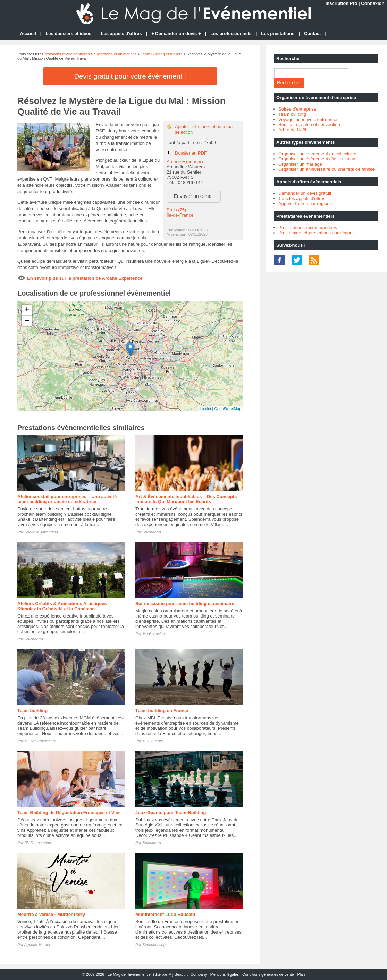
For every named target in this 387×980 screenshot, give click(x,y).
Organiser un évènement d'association (317, 159)
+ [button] (27, 310)
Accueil (28, 33)
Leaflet (205, 409)
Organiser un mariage (300, 164)
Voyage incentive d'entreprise (308, 119)
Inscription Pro (342, 3)
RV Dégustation (38, 843)
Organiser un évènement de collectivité (317, 154)
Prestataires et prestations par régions (317, 233)
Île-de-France (180, 215)
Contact (312, 33)
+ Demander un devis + (176, 33)
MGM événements (40, 741)
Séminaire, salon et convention (309, 125)
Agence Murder (37, 945)
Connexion (373, 3)
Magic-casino (154, 634)
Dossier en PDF (191, 153)
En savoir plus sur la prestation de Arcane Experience (85, 278)
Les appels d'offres (121, 33)
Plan (301, 974)
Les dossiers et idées (68, 33)
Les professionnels (231, 33)
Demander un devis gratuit (305, 193)
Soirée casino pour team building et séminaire (185, 603)
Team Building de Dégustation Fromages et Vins (69, 812)
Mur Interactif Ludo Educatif (165, 914)
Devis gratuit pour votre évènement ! (130, 76)
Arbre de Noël (292, 130)
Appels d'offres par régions (305, 204)
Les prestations (278, 33)
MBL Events (153, 741)
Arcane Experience (186, 162)
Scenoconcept (154, 945)
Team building (32, 711)
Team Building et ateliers (162, 54)
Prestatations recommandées (308, 227)
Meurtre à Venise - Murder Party (51, 914)
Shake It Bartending (41, 532)
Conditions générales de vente (268, 974)
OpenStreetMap (228, 409)
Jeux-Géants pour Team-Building (171, 812)
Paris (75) (176, 210)
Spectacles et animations (115, 54)
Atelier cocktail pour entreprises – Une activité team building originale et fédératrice (67, 499)
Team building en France (162, 711)
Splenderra (152, 532)
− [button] (27, 321)
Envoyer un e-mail (194, 196)
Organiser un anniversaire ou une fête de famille (327, 169)
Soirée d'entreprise (297, 109)
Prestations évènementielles (66, 54)
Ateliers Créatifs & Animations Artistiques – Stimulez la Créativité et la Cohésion (64, 606)
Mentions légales (225, 974)
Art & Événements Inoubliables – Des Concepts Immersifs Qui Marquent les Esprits (186, 499)
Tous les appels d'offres (302, 198)
